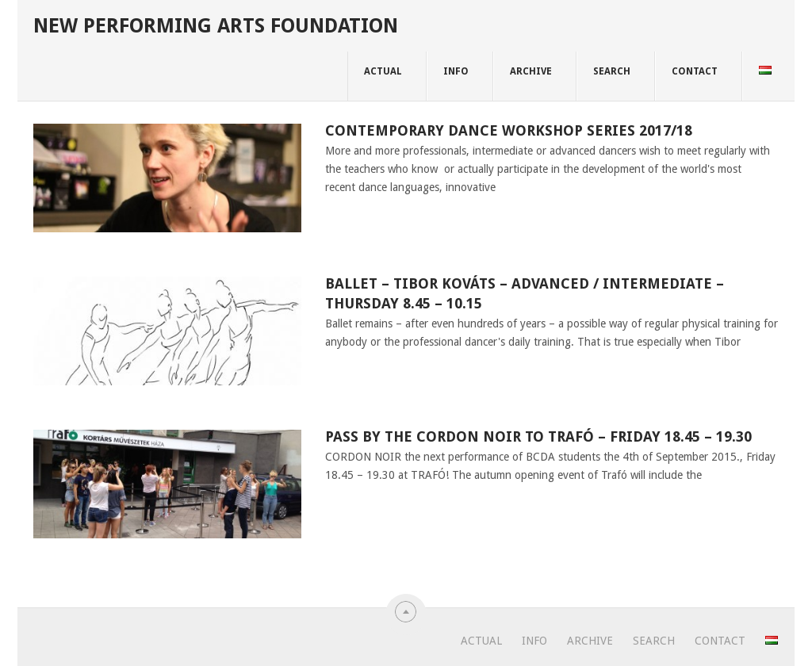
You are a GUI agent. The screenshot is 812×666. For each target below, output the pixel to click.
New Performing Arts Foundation (216, 26)
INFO (456, 71)
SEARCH (612, 71)
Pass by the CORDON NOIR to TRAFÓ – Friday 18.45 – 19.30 (538, 436)
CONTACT (695, 71)
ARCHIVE (531, 71)
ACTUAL (383, 71)
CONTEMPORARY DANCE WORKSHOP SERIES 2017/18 (509, 130)
